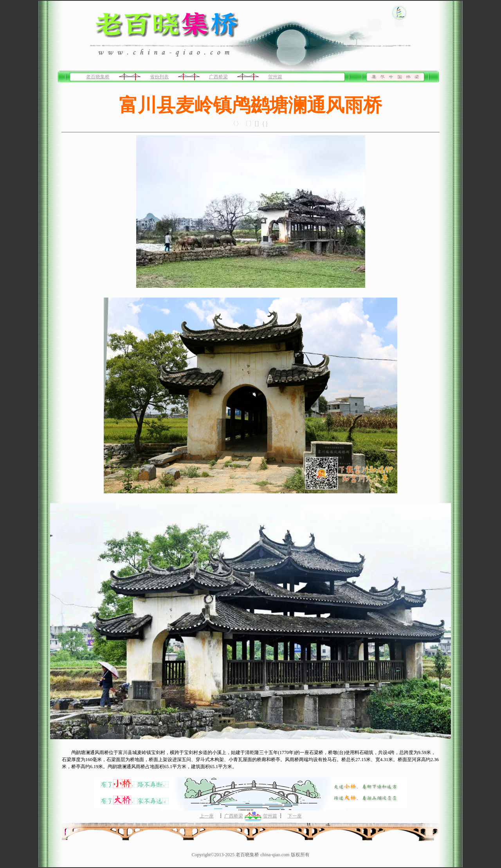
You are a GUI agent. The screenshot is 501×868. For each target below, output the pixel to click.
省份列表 (159, 77)
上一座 (207, 816)
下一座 (295, 816)
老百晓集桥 (98, 77)
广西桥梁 (218, 77)
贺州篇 (275, 77)
